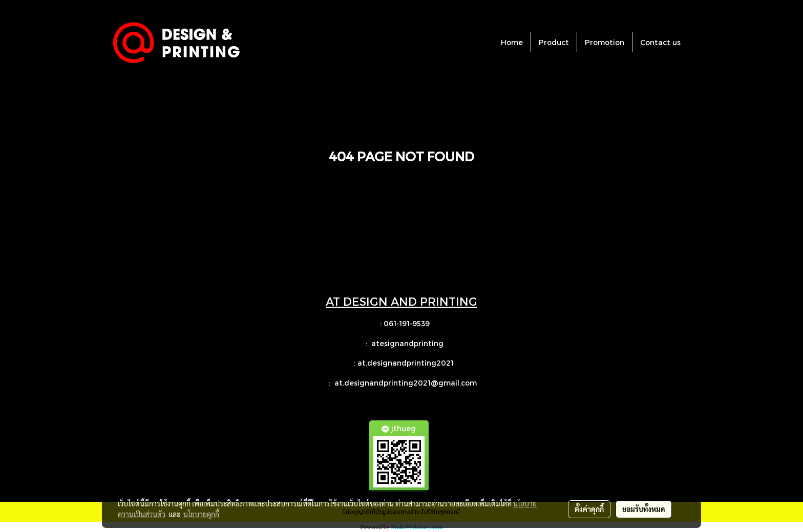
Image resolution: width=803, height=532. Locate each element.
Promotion (605, 42)
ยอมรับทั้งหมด (644, 509)
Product (554, 42)
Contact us (660, 42)
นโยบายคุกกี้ (201, 514)
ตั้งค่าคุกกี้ (589, 509)
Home (512, 42)
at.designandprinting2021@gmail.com (407, 383)
